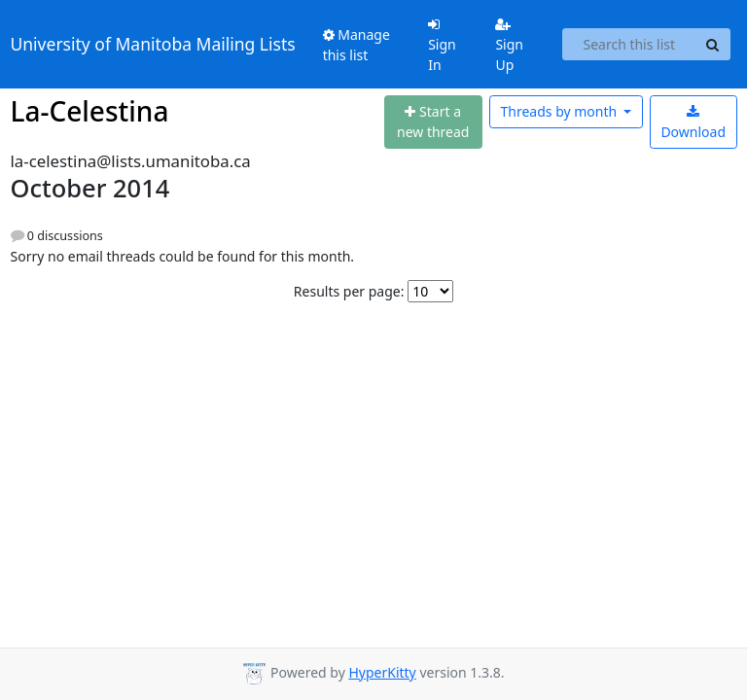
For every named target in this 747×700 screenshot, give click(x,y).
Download (693, 123)
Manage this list (356, 45)
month (560, 111)
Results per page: (349, 291)
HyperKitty (382, 672)
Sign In (442, 46)
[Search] (713, 45)
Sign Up (509, 46)
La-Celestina (90, 111)
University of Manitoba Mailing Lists (153, 44)
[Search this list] (629, 45)
